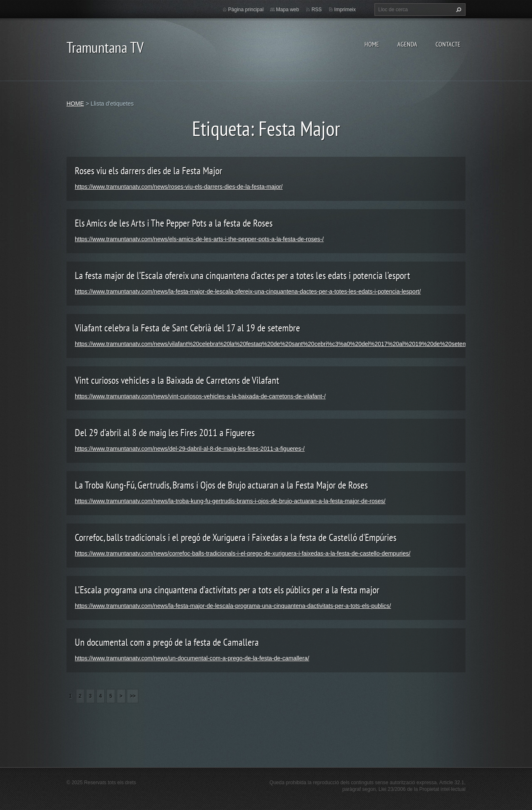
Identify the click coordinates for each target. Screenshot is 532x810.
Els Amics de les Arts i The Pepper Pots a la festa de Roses (174, 223)
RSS (316, 10)
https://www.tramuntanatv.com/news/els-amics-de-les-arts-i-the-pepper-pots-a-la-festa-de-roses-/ (199, 239)
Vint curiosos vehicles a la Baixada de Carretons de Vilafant (177, 380)
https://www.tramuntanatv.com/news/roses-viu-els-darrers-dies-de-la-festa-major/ (179, 187)
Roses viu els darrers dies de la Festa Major (149, 171)
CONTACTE (448, 44)
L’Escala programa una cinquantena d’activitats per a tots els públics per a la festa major (227, 590)
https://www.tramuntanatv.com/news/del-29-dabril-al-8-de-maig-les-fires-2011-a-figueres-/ (190, 449)
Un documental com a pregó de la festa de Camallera (167, 642)
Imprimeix (345, 10)
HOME (372, 44)
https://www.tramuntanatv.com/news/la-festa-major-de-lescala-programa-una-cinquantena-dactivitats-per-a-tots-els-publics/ (233, 606)
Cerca (458, 10)
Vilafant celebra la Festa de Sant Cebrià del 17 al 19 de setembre (187, 328)
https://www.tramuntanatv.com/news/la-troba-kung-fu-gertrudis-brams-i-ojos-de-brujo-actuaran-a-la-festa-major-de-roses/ (230, 501)
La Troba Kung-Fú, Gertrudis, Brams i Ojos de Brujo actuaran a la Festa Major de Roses (221, 485)
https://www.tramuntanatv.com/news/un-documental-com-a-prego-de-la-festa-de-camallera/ (192, 658)
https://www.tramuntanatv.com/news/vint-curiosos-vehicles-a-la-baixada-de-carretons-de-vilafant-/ (200, 396)
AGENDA (407, 44)
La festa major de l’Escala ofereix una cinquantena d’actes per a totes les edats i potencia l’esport (243, 275)
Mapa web (287, 10)
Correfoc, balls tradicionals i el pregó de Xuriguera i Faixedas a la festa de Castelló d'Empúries (236, 537)
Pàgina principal (246, 10)
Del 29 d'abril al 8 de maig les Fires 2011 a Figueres (165, 433)
